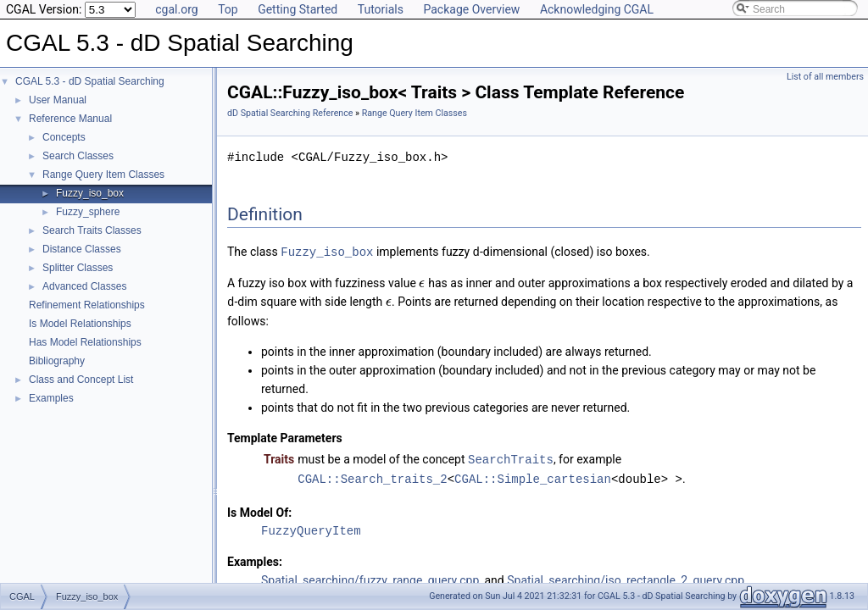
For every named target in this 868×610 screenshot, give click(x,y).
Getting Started (298, 9)
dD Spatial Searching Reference (290, 113)
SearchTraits (511, 457)
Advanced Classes (84, 286)
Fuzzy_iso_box (90, 193)
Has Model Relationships (85, 342)
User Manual (58, 100)
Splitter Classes (78, 268)
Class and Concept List (81, 380)
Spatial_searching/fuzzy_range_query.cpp (370, 577)
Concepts (64, 137)
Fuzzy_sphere (88, 212)
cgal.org (176, 9)
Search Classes (78, 156)
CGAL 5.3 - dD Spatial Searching (90, 81)
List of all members (825, 77)
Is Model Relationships (80, 324)
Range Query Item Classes (103, 175)
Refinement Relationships (87, 305)
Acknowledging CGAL (597, 9)
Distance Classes (82, 249)
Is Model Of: (259, 509)
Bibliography (57, 361)
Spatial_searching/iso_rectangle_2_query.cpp (626, 577)
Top (228, 9)
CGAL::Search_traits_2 (372, 476)
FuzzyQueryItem (311, 527)
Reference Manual (70, 119)
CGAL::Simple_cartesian (533, 476)
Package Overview (471, 9)
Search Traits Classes (92, 230)
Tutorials (381, 9)
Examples (51, 398)
